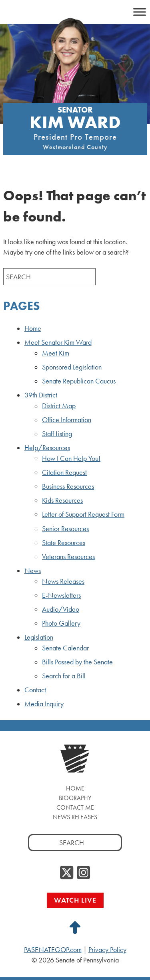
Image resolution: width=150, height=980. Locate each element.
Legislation (39, 637)
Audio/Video (61, 609)
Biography (75, 798)
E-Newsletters (61, 595)
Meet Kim (56, 353)
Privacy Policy (107, 950)
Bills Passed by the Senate (77, 662)
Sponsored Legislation (72, 367)
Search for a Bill (64, 676)
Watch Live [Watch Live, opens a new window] (75, 900)
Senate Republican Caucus (79, 381)
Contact (35, 690)
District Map (59, 406)
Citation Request (64, 472)
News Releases (63, 581)
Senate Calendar (65, 648)
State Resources (64, 543)
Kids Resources (62, 500)
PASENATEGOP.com (53, 950)
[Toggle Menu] (140, 11)
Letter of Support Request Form (83, 514)
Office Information (67, 420)
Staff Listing (57, 434)
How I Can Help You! (71, 458)
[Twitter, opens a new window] (67, 873)
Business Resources (68, 486)
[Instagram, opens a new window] (83, 873)
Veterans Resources (68, 557)
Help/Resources (47, 448)
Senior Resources (65, 529)
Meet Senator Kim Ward (58, 342)
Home (33, 328)
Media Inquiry (44, 704)
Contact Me (75, 807)
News (33, 571)
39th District (41, 395)
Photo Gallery (61, 623)
